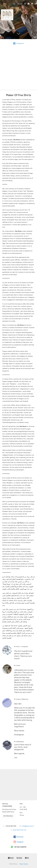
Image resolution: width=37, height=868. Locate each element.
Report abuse (24, 864)
